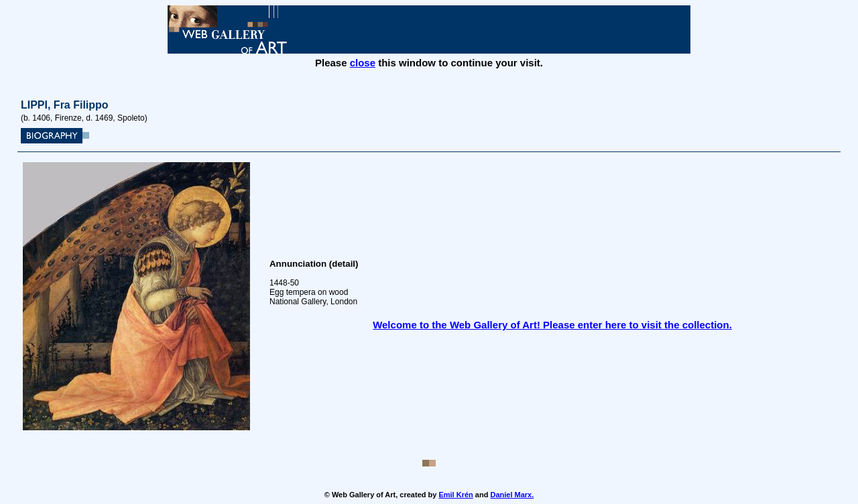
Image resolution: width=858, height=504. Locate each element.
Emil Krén (455, 495)
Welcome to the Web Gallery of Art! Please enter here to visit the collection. (552, 325)
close (363, 63)
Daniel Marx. (512, 495)
